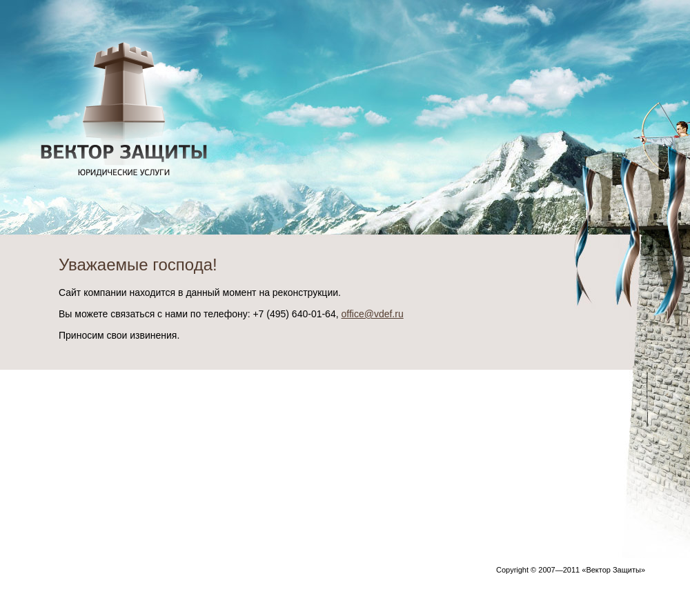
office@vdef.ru (372, 314)
